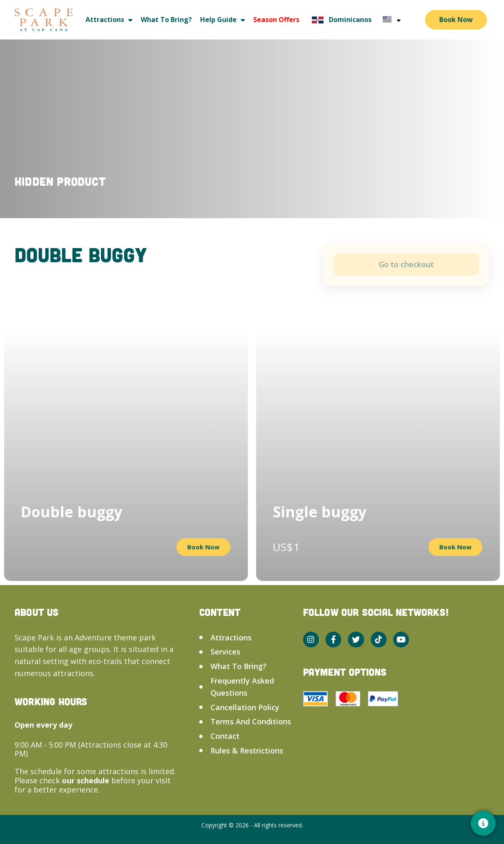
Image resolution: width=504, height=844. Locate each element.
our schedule (87, 780)
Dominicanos (340, 20)
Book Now (456, 20)
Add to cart (406, 264)
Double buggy (72, 512)
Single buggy (320, 512)
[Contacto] (483, 823)
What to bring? (166, 20)
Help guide (223, 20)
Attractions (109, 20)
